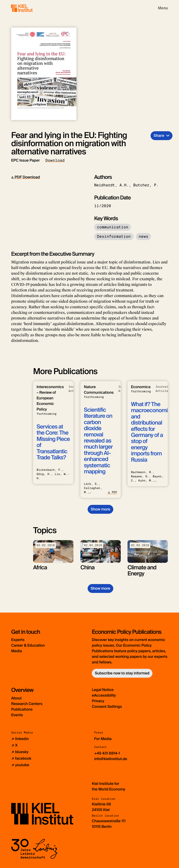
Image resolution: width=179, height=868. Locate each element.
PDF (112, 492)
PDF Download (26, 177)
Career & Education (28, 645)
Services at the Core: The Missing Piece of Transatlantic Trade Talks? (53, 442)
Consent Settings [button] (107, 707)
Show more (100, 509)
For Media (103, 739)
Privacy (98, 701)
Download (55, 160)
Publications (22, 709)
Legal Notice (103, 690)
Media (17, 651)
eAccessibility (104, 695)
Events (17, 715)
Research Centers (27, 704)
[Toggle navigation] (163, 8)
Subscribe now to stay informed (122, 673)
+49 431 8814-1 (107, 753)
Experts (18, 640)
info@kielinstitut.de (111, 759)
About (16, 698)
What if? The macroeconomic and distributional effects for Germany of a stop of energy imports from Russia (151, 432)
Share (159, 136)
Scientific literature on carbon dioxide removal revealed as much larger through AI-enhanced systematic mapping (98, 441)
